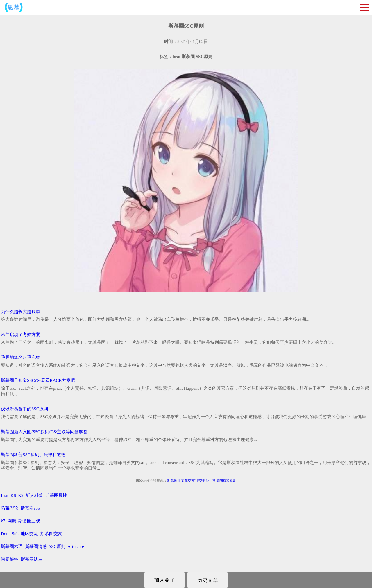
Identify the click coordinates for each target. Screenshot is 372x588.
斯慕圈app (30, 508)
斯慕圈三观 (29, 521)
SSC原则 (57, 546)
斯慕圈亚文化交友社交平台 (188, 481)
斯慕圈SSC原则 (224, 481)
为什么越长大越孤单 (20, 312)
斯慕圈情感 (36, 546)
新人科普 (34, 495)
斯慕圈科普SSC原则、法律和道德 (33, 455)
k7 (3, 521)
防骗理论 (10, 508)
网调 (12, 521)
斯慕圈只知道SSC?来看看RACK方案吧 (38, 380)
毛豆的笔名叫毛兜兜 (20, 357)
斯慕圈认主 (32, 559)
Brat (5, 495)
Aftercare (76, 546)
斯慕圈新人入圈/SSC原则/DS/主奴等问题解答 (44, 432)
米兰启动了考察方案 (20, 335)
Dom (5, 534)
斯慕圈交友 (51, 534)
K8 (13, 495)
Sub (15, 534)
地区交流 (29, 534)
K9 (21, 495)
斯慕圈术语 (12, 546)
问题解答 (10, 559)
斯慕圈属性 (56, 495)
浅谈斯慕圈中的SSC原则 (24, 409)
